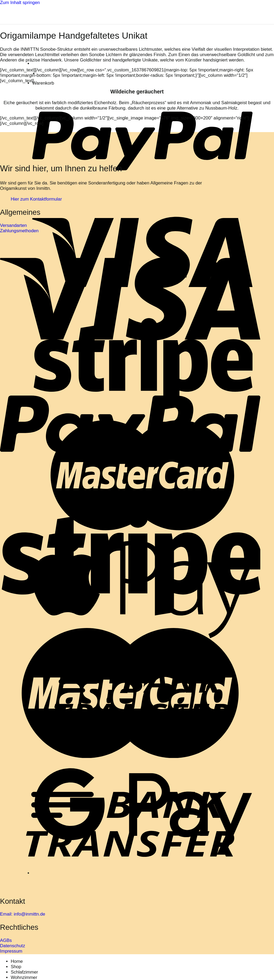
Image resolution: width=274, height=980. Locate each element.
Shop (16, 967)
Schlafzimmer (24, 972)
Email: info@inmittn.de (23, 914)
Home (17, 961)
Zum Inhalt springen (20, 3)
